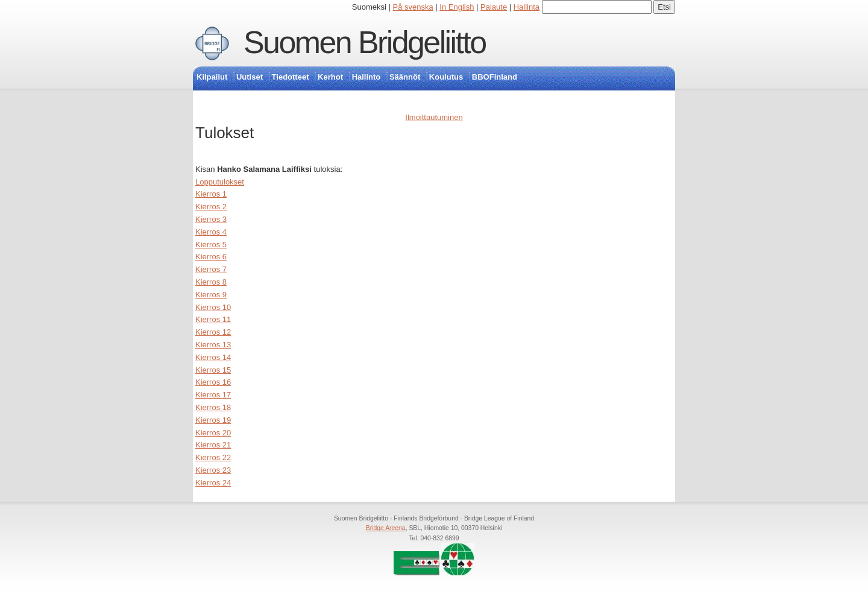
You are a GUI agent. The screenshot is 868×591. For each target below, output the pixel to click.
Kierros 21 (213, 445)
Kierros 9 (211, 295)
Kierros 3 (211, 219)
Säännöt (405, 77)
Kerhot (330, 77)
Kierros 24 (213, 483)
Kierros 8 (211, 282)
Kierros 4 (211, 232)
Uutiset (250, 77)
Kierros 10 (213, 307)
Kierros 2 (211, 207)
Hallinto (366, 77)
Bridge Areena (386, 528)
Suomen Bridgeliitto (365, 42)
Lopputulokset (220, 182)
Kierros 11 (213, 319)
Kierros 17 (213, 395)
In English (457, 7)
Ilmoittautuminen (434, 117)
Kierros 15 (213, 370)
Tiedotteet (291, 77)
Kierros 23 (213, 470)
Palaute (494, 7)
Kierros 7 (211, 269)
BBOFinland (495, 77)
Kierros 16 (213, 382)
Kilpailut (212, 77)
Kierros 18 (213, 407)
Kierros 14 (213, 357)
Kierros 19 (213, 420)
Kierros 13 (213, 345)
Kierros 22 (213, 457)
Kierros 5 (211, 245)
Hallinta (527, 7)
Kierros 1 (211, 194)
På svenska (413, 7)
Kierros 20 (213, 433)
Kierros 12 (213, 332)
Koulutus (446, 77)
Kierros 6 (211, 257)
